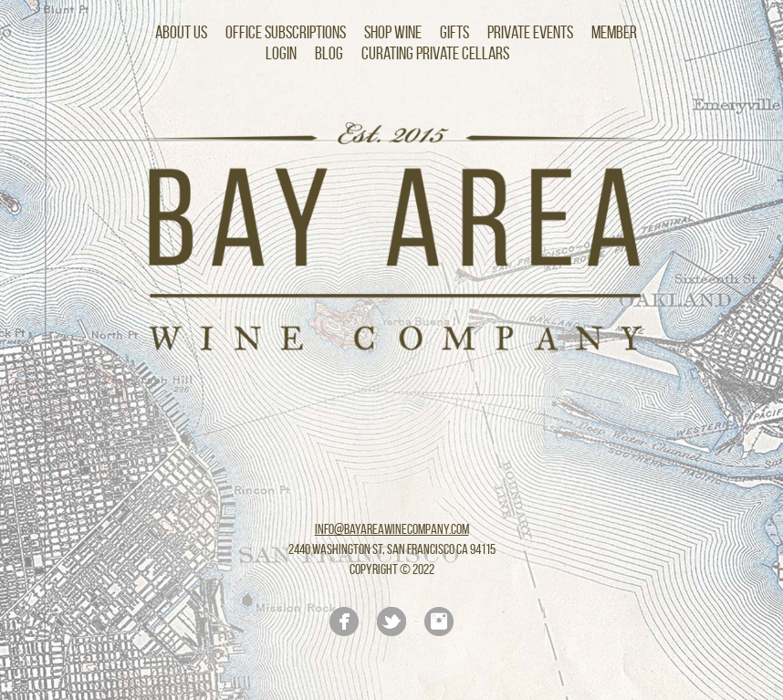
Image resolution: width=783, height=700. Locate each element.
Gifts (454, 32)
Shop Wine (393, 32)
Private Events (530, 32)
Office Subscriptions (286, 32)
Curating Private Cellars (435, 53)
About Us (181, 32)
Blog (329, 53)
